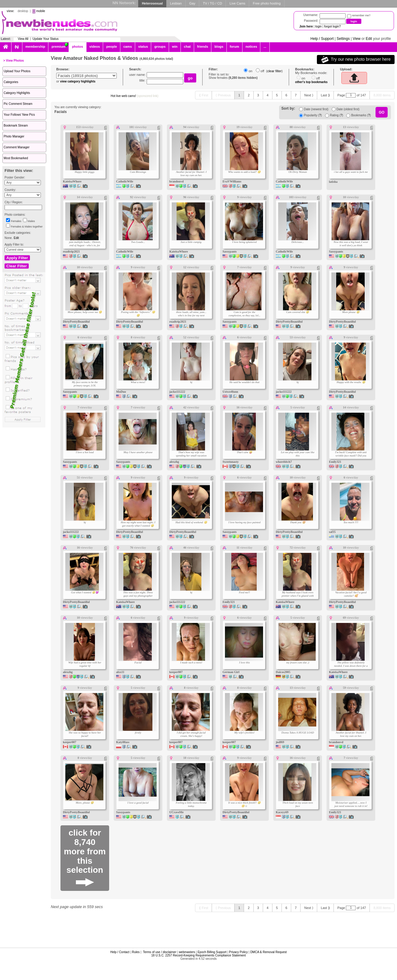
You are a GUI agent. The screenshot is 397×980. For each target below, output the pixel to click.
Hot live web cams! (135, 96)
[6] (286, 95)
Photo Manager (14, 136)
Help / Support (322, 39)
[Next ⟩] (309, 95)
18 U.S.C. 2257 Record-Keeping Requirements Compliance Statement (198, 955)
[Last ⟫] (325, 95)
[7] (296, 95)
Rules (136, 952)
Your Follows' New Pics (19, 115)
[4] (268, 95)
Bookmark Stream (16, 126)
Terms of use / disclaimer (160, 952)
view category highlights (78, 81)
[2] (249, 95)
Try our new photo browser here (356, 60)
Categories (11, 82)
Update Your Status (46, 39)
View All (23, 39)
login (319, 26)
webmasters (187, 952)
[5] (277, 95)
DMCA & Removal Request (269, 952)
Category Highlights (17, 93)
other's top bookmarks (311, 82)
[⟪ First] (203, 95)
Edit (369, 39)
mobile (41, 11)
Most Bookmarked (16, 158)
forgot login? (332, 26)
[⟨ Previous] (223, 95)
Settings (343, 39)
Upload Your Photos (17, 71)
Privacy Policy (238, 952)
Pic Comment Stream (18, 104)
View (356, 39)
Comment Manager (17, 147)
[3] (258, 95)
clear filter (275, 71)
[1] (239, 95)
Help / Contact (120, 952)
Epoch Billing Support (212, 952)
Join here (306, 26)
